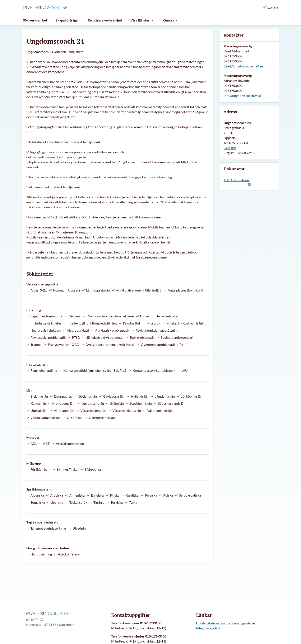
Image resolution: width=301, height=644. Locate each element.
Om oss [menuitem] (171, 20)
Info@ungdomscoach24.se (243, 96)
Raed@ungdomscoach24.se (243, 66)
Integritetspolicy (208, 628)
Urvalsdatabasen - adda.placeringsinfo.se (225, 623)
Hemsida (230, 148)
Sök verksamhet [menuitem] (35, 20)
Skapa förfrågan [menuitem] (68, 20)
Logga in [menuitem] (271, 7)
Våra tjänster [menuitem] (142, 20)
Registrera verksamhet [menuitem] (105, 20)
